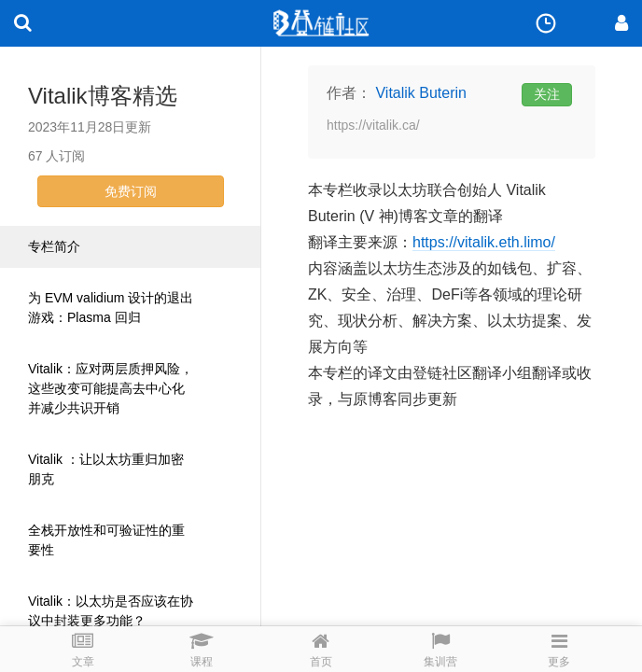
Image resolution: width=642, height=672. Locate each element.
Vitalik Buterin (421, 93)
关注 (547, 94)
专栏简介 (54, 246)
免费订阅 (131, 191)
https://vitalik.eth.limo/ (484, 242)
